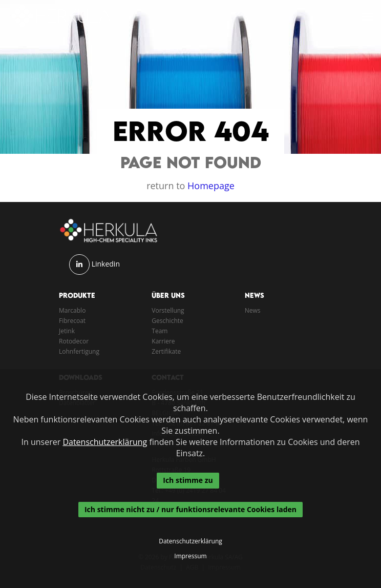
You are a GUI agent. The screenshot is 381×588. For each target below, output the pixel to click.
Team (160, 331)
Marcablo (72, 310)
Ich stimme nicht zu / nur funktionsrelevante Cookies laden (190, 509)
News (253, 310)
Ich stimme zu (188, 480)
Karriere (163, 341)
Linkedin (106, 264)
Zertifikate (166, 351)
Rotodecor (74, 341)
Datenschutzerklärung (105, 442)
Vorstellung (168, 310)
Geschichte (167, 321)
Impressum (190, 556)
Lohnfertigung (79, 351)
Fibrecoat (72, 321)
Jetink (67, 331)
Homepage (211, 186)
